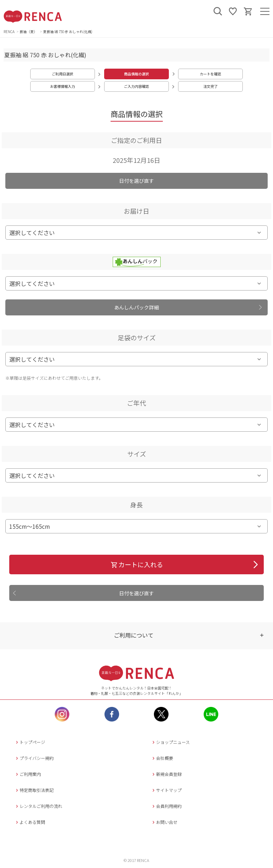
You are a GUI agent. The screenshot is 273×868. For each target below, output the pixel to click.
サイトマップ (166, 790)
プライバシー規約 (34, 758)
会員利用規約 (166, 806)
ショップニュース (170, 742)
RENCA (9, 31)
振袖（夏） (29, 31)
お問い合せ (164, 822)
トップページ (30, 742)
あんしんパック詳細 (136, 307)
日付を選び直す (136, 181)
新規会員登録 (166, 774)
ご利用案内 (28, 774)
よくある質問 (30, 822)
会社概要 (162, 758)
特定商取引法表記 (34, 790)
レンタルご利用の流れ (38, 806)
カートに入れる (137, 564)
